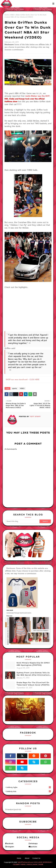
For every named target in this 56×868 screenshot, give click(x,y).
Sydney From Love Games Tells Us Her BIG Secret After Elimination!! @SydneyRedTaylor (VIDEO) (33, 674)
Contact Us (36, 858)
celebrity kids (28, 791)
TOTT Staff (35, 416)
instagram (10, 847)
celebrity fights (28, 787)
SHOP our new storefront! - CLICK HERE (23, 380)
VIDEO (12, 15)
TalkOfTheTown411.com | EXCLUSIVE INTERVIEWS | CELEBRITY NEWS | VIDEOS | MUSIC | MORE (33, 863)
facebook (10, 844)
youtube (34, 847)
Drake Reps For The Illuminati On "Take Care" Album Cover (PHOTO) (33, 684)
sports (14, 388)
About (27, 858)
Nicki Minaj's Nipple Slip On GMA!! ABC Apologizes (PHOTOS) (33, 664)
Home (7, 15)
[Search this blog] (22, 521)
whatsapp (34, 844)
